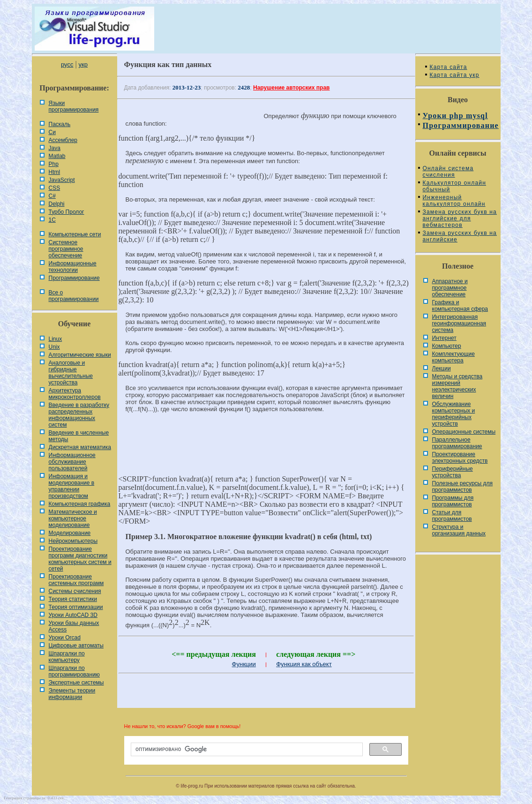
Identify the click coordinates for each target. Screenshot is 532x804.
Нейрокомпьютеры (73, 541)
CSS (55, 188)
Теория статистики (73, 599)
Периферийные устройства (453, 472)
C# (52, 196)
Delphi (57, 204)
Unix (54, 347)
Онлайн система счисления (448, 172)
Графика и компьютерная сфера (460, 306)
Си (52, 132)
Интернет (444, 338)
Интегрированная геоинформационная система (459, 323)
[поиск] (246, 750)
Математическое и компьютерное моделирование (73, 518)
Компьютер (447, 346)
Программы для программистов (453, 501)
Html (55, 172)
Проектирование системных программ (76, 580)
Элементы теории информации (72, 694)
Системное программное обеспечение (66, 249)
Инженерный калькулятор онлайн (454, 201)
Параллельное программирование (457, 443)
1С (52, 220)
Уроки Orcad (65, 638)
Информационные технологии (73, 267)
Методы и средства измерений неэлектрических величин (457, 386)
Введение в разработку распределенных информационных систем (79, 415)
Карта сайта (449, 67)
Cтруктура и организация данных (459, 530)
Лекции (442, 368)
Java (55, 148)
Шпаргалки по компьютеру (67, 657)
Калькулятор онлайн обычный (455, 186)
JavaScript (62, 180)
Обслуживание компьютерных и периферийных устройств (454, 414)
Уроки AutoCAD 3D (73, 615)
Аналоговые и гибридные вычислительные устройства (71, 373)
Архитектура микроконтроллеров (75, 394)
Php (54, 164)
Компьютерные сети (75, 234)
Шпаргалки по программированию (74, 671)
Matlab (57, 156)
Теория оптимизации (76, 607)
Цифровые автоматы (76, 646)
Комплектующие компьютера (453, 357)
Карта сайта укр (455, 75)
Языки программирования (74, 106)
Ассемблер (63, 140)
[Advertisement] (266, 451)
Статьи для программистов (452, 516)
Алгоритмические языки (80, 355)
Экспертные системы (76, 683)
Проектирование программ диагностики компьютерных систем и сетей (80, 559)
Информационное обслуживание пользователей (72, 462)
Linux (56, 339)
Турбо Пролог (67, 212)
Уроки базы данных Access (74, 626)
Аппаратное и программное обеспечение (450, 288)
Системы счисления (75, 591)
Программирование (74, 278)
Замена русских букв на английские (460, 236)
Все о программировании (74, 296)
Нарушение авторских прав (291, 88)
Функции (244, 664)
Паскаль (60, 124)
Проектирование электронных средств (460, 458)
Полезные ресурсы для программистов (463, 487)
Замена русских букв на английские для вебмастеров (460, 218)
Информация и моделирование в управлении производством (72, 486)
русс (67, 64)
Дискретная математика (80, 447)
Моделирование (70, 533)
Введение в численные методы (79, 436)
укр (83, 64)
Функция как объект (304, 664)
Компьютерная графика (80, 504)
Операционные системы (464, 432)
